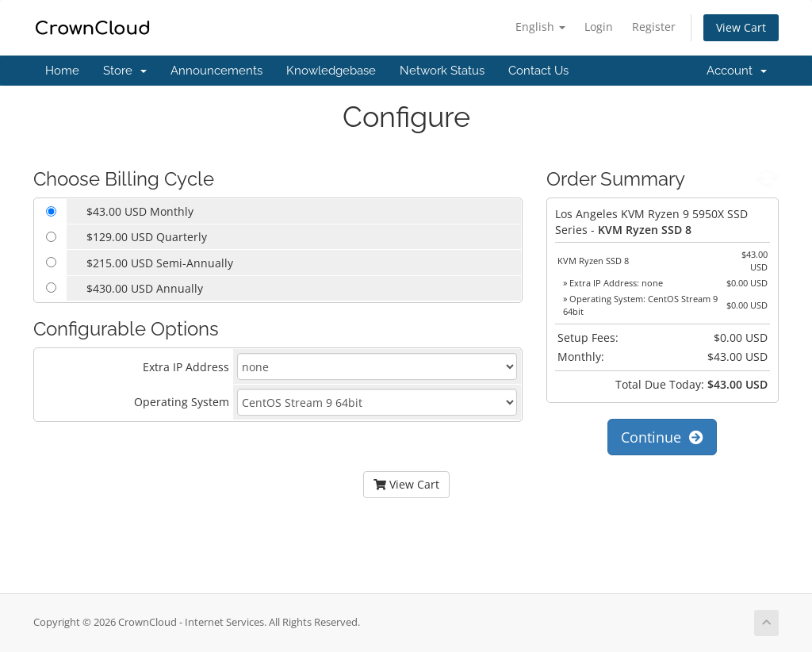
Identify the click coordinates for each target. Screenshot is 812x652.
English (540, 27)
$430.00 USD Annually (145, 288)
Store (125, 71)
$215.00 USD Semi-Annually (160, 263)
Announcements (216, 71)
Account (737, 71)
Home (62, 71)
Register (654, 27)
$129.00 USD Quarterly (147, 237)
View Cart (741, 27)
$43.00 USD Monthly (140, 211)
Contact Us (538, 71)
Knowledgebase (331, 71)
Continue (662, 437)
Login (599, 27)
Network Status (442, 71)
